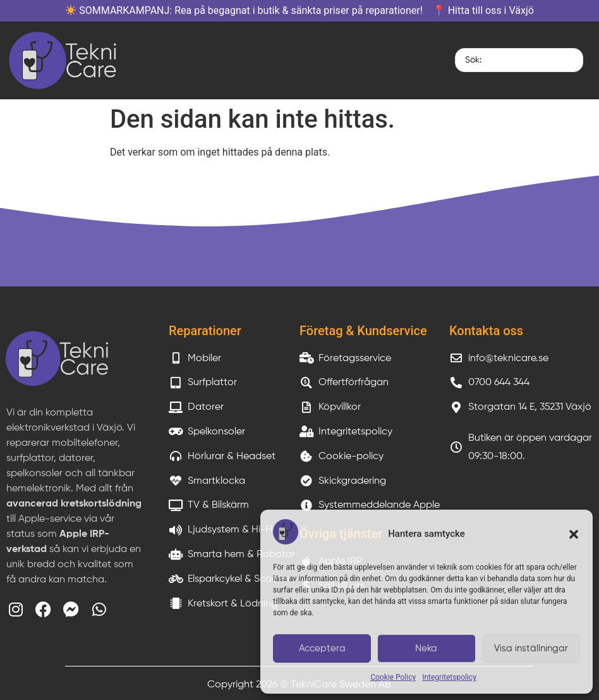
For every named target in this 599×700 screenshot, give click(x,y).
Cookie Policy (393, 677)
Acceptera (322, 648)
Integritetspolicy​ (449, 677)
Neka (426, 648)
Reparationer (205, 331)
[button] (574, 534)
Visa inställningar (531, 648)
